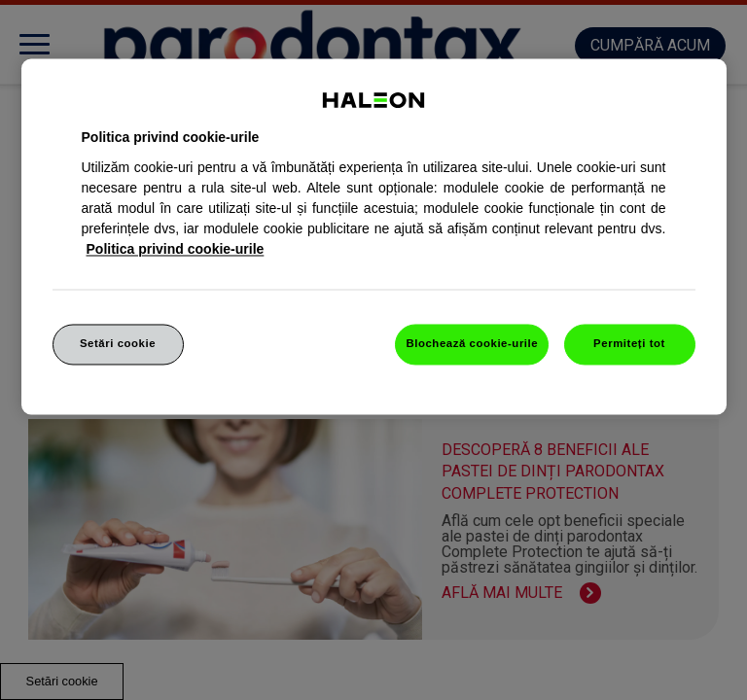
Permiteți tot (629, 343)
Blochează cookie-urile (472, 343)
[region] (374, 236)
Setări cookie (118, 343)
